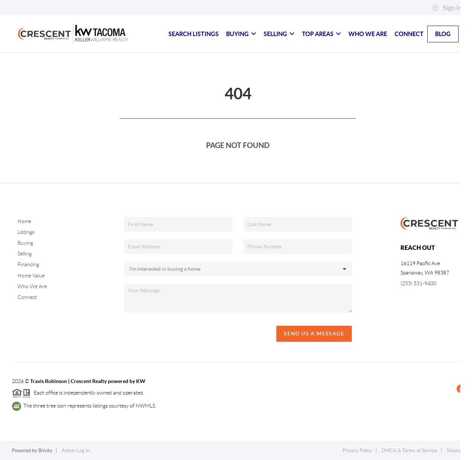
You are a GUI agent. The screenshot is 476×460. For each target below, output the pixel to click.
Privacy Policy (357, 451)
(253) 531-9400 (418, 283)
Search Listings (194, 34)
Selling (279, 34)
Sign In (447, 8)
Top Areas (321, 34)
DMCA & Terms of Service (409, 451)
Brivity (45, 451)
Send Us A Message (314, 334)
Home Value (31, 276)
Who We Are (368, 34)
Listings (26, 232)
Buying (241, 34)
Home (24, 221)
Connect (409, 34)
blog (443, 34)
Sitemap (455, 451)
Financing (28, 264)
